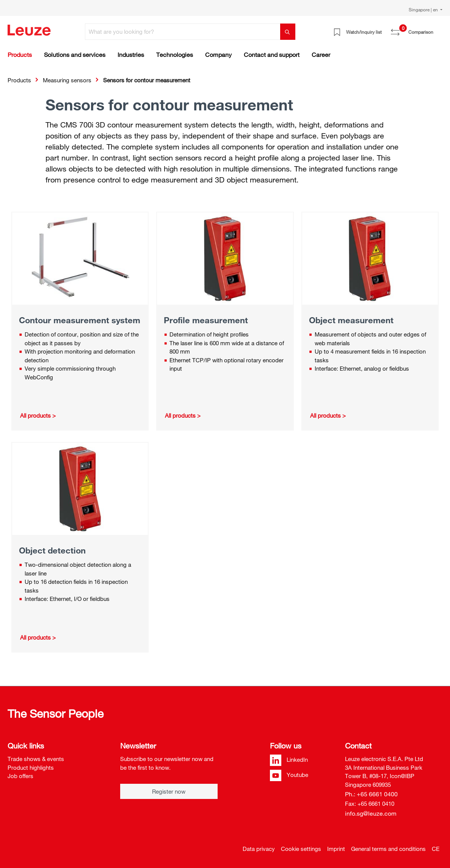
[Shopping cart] (438, 29)
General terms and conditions (388, 849)
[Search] (288, 32)
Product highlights (31, 767)
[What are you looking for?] (183, 32)
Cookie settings (301, 849)
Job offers (20, 776)
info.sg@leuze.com (371, 813)
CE (436, 849)
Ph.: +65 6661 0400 (371, 794)
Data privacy (259, 849)
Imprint (336, 849)
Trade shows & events (36, 759)
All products (35, 415)
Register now (169, 791)
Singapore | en (424, 9)
